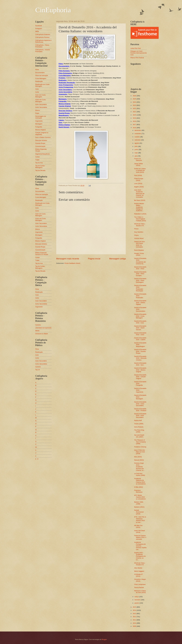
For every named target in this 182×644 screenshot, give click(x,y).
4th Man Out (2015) (138, 526)
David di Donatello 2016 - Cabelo (140, 339)
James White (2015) (138, 164)
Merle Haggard (139, 571)
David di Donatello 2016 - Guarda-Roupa (140, 351)
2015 (135, 607)
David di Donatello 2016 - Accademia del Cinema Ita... (140, 261)
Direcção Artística (41, 140)
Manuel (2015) (139, 460)
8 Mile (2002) (139, 487)
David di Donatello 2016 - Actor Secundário (140, 416)
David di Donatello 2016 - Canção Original (140, 377)
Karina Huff (138, 420)
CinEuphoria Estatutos (43, 34)
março (137, 597)
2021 (135, 112)
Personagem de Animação (41, 117)
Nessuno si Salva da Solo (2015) (140, 592)
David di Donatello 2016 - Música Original (140, 370)
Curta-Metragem (41, 78)
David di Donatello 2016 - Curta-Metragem (140, 316)
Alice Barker (138, 568)
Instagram (39, 29)
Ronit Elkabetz (139, 250)
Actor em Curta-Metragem (41, 96)
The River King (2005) (139, 431)
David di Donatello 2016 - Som (140, 364)
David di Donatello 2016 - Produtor (140, 410)
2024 (135, 102)
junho (137, 150)
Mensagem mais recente (68, 259)
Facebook (39, 26)
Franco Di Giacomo (138, 160)
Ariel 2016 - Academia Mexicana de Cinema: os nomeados (139, 194)
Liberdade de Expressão (43, 328)
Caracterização (40, 146)
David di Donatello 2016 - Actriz (140, 334)
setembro (138, 140)
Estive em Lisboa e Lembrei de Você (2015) (140, 170)
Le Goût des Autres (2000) (140, 474)
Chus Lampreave (140, 584)
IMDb (37, 31)
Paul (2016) (138, 175)
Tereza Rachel (139, 587)
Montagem (39, 124)
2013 (135, 614)
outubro (137, 137)
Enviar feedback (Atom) (72, 263)
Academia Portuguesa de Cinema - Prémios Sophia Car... (140, 546)
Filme (37, 70)
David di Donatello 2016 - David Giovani (140, 328)
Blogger (104, 639)
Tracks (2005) (139, 424)
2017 (135, 125)
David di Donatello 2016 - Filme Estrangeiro (140, 280)
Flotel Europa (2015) (139, 179)
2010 (135, 623)
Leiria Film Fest (136, 48)
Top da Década (40, 170)
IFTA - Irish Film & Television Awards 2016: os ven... (140, 520)
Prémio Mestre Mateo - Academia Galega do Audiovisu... (139, 207)
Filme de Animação (42, 75)
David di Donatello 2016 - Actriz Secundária (140, 404)
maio (136, 153)
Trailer (37, 160)
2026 (135, 96)
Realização (39, 81)
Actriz (37, 92)
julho (136, 146)
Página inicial (94, 259)
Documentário (40, 73)
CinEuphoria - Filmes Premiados (42, 46)
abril (136, 156)
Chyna (136, 235)
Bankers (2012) (139, 507)
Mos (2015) (138, 457)
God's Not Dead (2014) (139, 531)
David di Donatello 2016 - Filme (140, 268)
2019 (135, 118)
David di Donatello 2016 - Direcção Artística (140, 358)
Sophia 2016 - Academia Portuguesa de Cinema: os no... (140, 556)
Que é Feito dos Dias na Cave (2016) (140, 452)
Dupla (37, 113)
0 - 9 (37, 459)
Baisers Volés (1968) (139, 503)
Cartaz (37, 157)
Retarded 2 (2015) (140, 214)
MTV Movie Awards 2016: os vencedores (140, 497)
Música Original (40, 130)
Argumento (39, 121)
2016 (135, 128)
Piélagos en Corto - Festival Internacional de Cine (139, 53)
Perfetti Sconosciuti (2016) (139, 512)
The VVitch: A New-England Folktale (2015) (140, 219)
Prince (136, 229)
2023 (135, 105)
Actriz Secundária (41, 107)
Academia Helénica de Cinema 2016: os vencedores (140, 481)
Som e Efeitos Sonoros (43, 137)
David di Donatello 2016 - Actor (140, 322)
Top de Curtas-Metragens (40, 167)
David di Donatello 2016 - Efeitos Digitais (140, 303)
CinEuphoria (53, 10)
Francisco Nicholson (138, 491)
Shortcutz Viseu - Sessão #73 (140, 225)
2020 (135, 115)
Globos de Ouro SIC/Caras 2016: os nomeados (139, 244)
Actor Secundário (41, 104)
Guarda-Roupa (40, 143)
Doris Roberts (139, 427)
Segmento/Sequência (42, 154)
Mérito (37, 331)
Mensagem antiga (118, 259)
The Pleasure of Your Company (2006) (140, 442)
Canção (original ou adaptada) (42, 133)
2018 (135, 121)
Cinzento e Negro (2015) (140, 580)
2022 (135, 108)
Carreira (38, 325)
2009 (135, 626)
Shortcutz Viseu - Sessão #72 (140, 564)
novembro (138, 134)
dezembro (138, 130)
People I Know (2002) (139, 254)
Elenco (38, 110)
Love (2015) (138, 184)
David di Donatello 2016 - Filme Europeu (140, 274)
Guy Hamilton (139, 232)
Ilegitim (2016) (139, 187)
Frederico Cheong (140, 447)
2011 (135, 620)
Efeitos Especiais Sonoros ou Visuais (42, 254)
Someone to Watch (42, 334)
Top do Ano (39, 163)
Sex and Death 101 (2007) (139, 436)
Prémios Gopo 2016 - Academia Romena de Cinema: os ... (140, 467)
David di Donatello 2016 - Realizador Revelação (140, 288)
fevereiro (138, 600)
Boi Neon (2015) (140, 200)
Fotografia (39, 127)
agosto (137, 143)
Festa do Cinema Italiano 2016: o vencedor (140, 537)
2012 (135, 617)
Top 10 (38, 370)
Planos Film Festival (137, 58)
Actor (37, 89)
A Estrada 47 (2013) (138, 575)
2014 (135, 610)
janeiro (137, 603)
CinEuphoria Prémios (42, 37)
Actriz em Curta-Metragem (41, 101)
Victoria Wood (139, 238)
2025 (135, 99)
